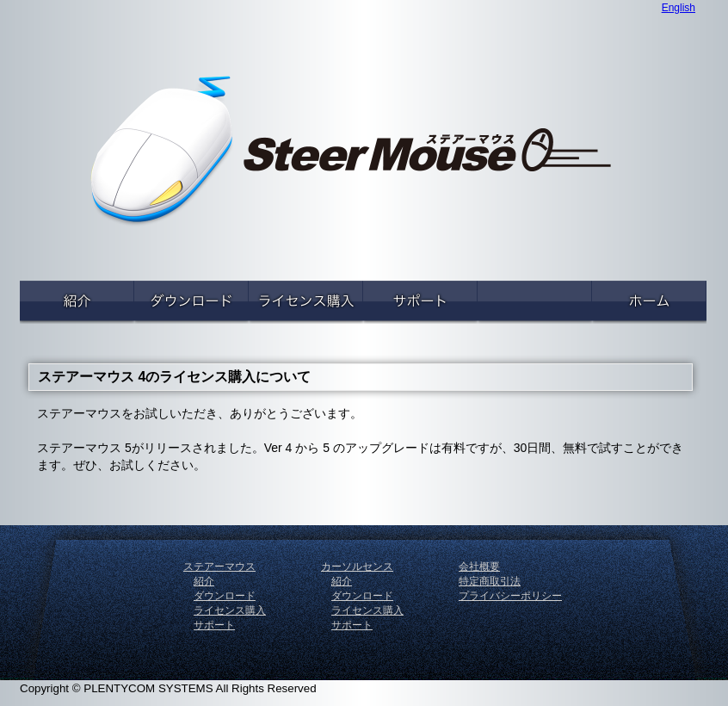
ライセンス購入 (230, 610)
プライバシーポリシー (510, 596)
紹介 (204, 581)
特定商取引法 (490, 581)
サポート (214, 625)
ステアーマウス (219, 567)
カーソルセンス (357, 567)
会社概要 (479, 567)
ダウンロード (225, 596)
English (679, 8)
